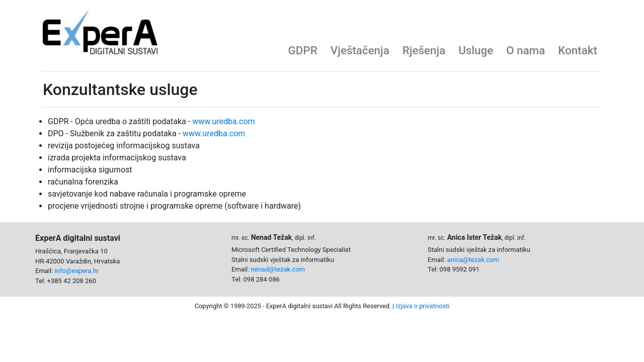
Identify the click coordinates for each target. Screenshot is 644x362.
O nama (526, 50)
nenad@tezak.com (278, 269)
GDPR (303, 50)
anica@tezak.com (473, 260)
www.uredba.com (223, 121)
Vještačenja (360, 50)
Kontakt (578, 50)
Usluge (476, 50)
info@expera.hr (77, 271)
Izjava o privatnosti (423, 306)
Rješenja (424, 50)
